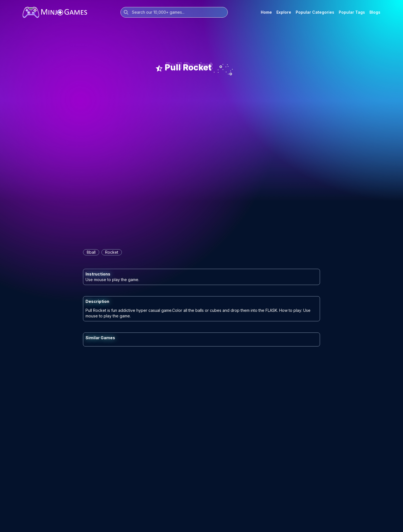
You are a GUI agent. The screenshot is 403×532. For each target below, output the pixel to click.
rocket (112, 252)
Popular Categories (315, 12)
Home (266, 12)
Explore (284, 12)
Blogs (375, 12)
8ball (91, 252)
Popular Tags (352, 12)
